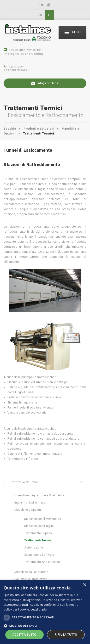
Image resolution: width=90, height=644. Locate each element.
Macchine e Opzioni (28, 510)
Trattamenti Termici (38, 540)
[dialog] (45, 612)
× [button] (85, 585)
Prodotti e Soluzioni (25, 482)
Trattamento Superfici (39, 533)
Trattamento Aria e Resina (42, 562)
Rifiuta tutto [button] (66, 635)
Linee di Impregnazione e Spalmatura (39, 495)
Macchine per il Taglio (39, 526)
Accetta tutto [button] (24, 635)
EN (40, 15)
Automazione (34, 547)
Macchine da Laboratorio (31, 572)
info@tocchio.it (45, 83)
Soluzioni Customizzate (31, 579)
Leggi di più (39, 609)
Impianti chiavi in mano (30, 502)
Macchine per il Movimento (43, 519)
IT (49, 15)
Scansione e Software (39, 555)
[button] (45, 626)
